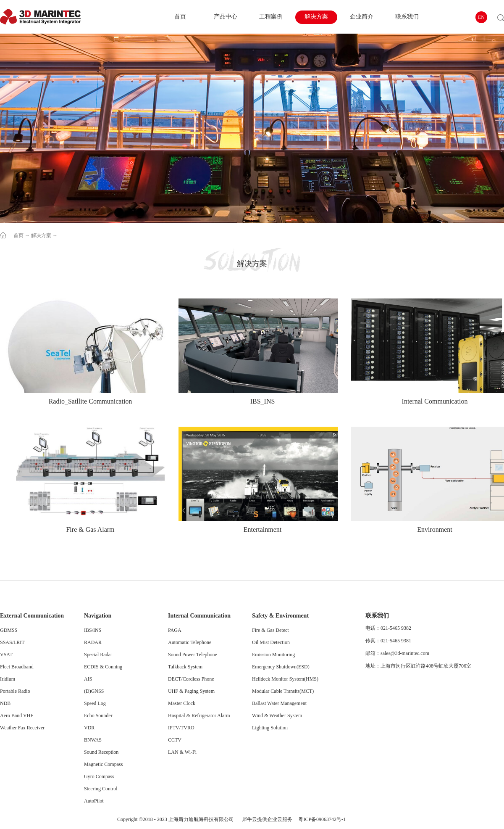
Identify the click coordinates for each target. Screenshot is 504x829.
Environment (435, 529)
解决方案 (41, 235)
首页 (180, 17)
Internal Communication (435, 401)
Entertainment (263, 529)
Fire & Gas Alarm (90, 529)
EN (481, 17)
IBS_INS (263, 401)
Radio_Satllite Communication (91, 401)
